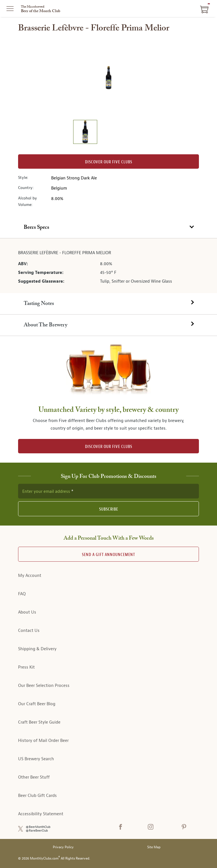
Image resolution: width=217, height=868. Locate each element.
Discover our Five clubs (109, 162)
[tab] (108, 228)
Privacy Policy (63, 847)
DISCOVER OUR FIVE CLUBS (109, 447)
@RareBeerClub (37, 831)
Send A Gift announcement (108, 555)
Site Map (154, 847)
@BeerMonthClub (38, 827)
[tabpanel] (108, 266)
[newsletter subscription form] (108, 491)
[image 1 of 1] (85, 133)
